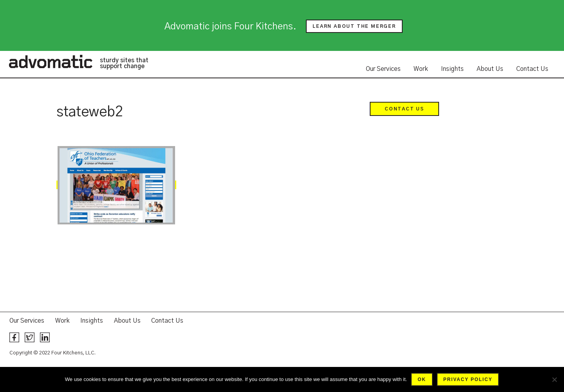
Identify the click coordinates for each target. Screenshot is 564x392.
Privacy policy (468, 379)
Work (421, 69)
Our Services (383, 69)
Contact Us (532, 69)
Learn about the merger (354, 26)
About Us (490, 69)
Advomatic (51, 61)
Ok (422, 379)
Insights (452, 69)
